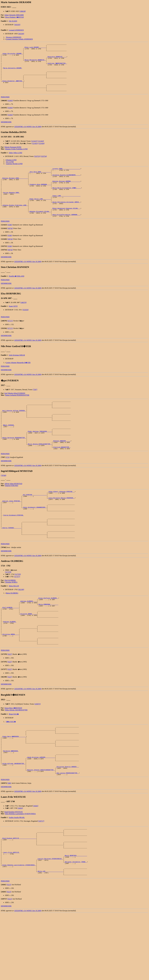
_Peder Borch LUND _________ (40, 214)
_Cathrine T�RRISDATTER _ (57, 67)
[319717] (41, 878)
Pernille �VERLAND (17, 295)
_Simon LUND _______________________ (66, 210)
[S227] (10, 702)
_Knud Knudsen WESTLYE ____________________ (19, 897)
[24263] (20, 865)
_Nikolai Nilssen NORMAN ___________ (66, 193)
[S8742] (10, 247)
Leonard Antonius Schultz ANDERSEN (19, 39)
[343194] (21, 34)
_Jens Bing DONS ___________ (40, 182)
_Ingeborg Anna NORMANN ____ (40, 197)
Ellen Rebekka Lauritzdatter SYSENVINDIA (20, 870)
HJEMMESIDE (6, 131)
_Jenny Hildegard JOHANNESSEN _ (35, 539)
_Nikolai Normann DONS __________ (15, 189)
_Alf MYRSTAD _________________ (35, 524)
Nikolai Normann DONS (13, 156)
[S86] (9, 840)
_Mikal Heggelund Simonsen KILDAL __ (66, 225)
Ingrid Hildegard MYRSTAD (14, 548)
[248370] (23, 321)
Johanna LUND (11, 169)
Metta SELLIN (14, 624)
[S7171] (10, 339)
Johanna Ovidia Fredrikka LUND (16, 158)
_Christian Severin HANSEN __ (67, 822)
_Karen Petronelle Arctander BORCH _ (66, 218)
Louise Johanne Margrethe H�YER (18, 381)
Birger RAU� (14, 762)
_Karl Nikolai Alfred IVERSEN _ (14, 431)
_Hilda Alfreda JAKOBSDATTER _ (14, 818)
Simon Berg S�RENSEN (13, 756)
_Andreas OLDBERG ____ (28, 640)
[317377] (17, 614)
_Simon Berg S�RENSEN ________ (14, 786)
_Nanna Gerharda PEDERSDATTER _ (14, 463)
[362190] (21, 627)
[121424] (41, 150)
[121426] (41, 153)
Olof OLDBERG (10, 618)
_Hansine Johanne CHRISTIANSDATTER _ (41, 826)
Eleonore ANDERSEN (14, 37)
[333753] (37, 165)
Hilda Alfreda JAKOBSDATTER (16, 758)
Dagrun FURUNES (12, 514)
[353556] (25, 328)
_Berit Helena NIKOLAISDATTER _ (39, 471)
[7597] (35, 408)
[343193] (17, 25)
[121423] (34, 150)
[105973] (38, 752)
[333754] (44, 165)
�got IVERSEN (9, 448)
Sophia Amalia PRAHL (17, 874)
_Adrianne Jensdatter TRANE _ (76, 925)
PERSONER (5, 106)
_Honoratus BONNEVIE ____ (57, 59)
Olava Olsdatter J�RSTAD (14, 17)
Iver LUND (10, 171)
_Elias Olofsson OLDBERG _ (48, 636)
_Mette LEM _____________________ (50, 937)
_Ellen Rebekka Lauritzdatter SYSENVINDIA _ (19, 929)
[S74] (8, 485)
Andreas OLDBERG (10, 664)
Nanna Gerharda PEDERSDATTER (17, 414)
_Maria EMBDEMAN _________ (48, 644)
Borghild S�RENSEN (11, 803)
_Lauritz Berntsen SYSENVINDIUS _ (50, 922)
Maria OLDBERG (12, 631)
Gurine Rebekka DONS (11, 206)
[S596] (10, 243)
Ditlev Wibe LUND (15, 162)
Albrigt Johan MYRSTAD (13, 512)
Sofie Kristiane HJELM (17, 374)
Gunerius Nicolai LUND (14, 173)
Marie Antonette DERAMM (13, 73)
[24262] (36, 863)
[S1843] (10, 110)
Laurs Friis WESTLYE (11, 914)
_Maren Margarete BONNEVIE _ (35, 63)
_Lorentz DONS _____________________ (66, 178)
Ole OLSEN (13, 21)
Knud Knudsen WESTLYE (14, 869)
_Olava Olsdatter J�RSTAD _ (13, 88)
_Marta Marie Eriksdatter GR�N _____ (67, 201)
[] (4, 110)
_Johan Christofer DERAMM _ (12, 56)
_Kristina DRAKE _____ (28, 655)
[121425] (35, 153)
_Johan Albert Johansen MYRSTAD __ (61, 520)
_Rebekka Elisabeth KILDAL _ (40, 229)
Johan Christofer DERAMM (14, 15)
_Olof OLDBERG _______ (10, 647)
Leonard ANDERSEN (16, 30)
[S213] (9, 951)
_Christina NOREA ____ (10, 680)
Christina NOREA (11, 620)
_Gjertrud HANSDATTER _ (62, 475)
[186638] (23, 11)
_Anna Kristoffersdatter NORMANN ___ (66, 233)
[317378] (8, 610)
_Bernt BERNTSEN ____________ (76, 918)
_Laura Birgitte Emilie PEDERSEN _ (61, 527)
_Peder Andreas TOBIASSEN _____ (39, 456)
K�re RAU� (11, 769)
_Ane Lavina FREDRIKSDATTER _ (67, 829)
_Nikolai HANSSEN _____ (62, 467)
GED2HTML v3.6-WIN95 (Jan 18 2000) (28, 136)
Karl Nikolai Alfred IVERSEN (15, 412)
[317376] (18, 612)
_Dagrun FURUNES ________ (12, 563)
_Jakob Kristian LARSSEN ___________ (41, 810)
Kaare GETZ (13, 325)
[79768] (4, 503)
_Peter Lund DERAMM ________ (35, 48)
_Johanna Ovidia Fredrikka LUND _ (15, 221)
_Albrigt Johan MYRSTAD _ (12, 531)
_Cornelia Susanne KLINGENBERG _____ (66, 186)
